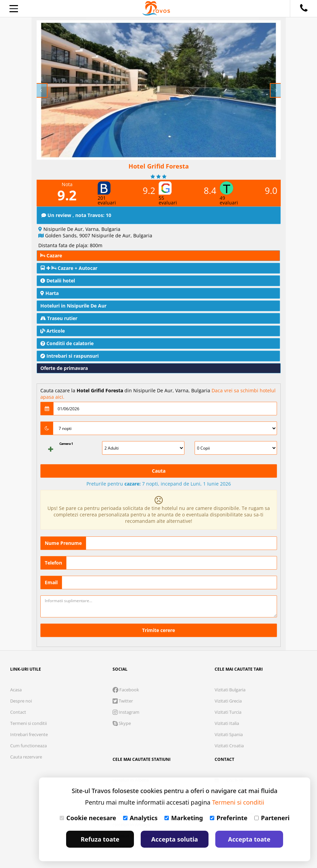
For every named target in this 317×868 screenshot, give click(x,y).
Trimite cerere (158, 630)
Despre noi (21, 701)
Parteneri (272, 818)
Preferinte (229, 818)
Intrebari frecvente (29, 734)
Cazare (51, 255)
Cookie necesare (88, 818)
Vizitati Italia (227, 723)
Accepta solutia (175, 839)
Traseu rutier (59, 318)
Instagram (126, 712)
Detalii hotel (58, 281)
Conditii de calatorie (67, 343)
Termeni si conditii (28, 723)
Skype (122, 723)
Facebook (126, 690)
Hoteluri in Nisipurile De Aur (73, 306)
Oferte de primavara (64, 368)
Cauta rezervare (26, 757)
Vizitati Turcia (228, 712)
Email (51, 582)
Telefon (53, 563)
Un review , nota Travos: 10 (76, 215)
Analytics (140, 818)
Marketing (184, 818)
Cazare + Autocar (69, 268)
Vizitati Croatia (229, 746)
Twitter (123, 701)
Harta (49, 293)
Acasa (16, 690)
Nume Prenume (63, 543)
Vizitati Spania (229, 734)
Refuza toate (100, 839)
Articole (53, 331)
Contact (18, 712)
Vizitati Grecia (228, 701)
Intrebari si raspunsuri (70, 356)
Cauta (159, 471)
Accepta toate (249, 839)
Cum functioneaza (28, 746)
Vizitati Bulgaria (230, 690)
